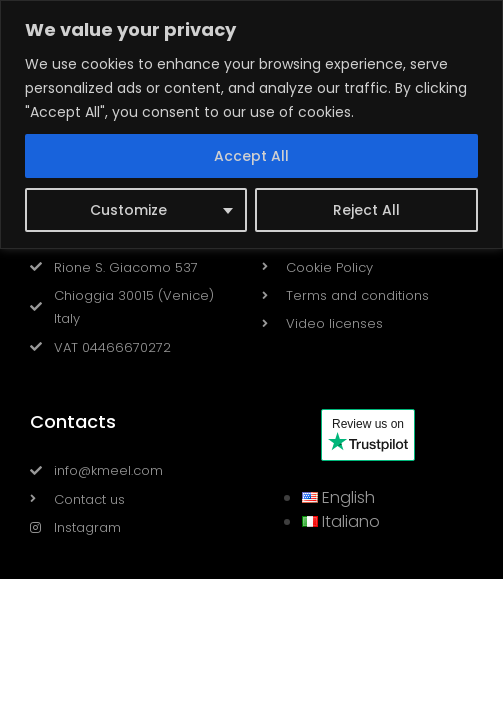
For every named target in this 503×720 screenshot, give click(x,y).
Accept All (251, 156)
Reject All (366, 210)
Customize (128, 210)
